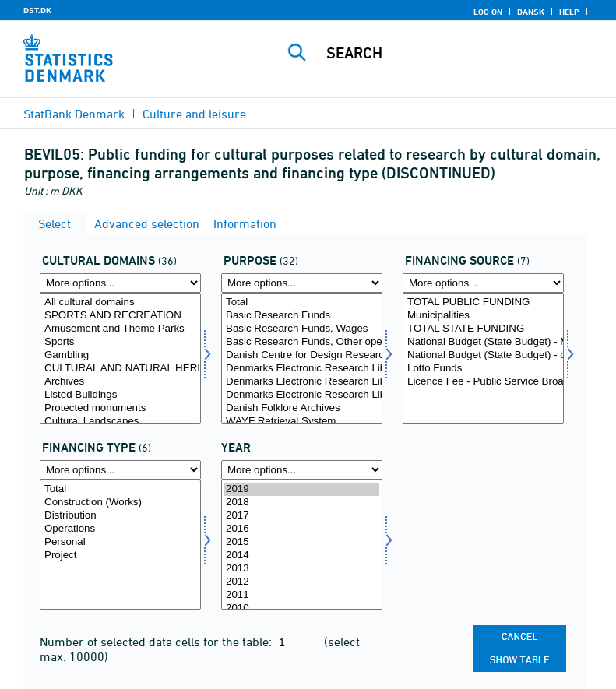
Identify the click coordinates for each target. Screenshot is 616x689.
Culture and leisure (194, 114)
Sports (120, 342)
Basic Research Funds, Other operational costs (302, 342)
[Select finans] (483, 358)
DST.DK (37, 10)
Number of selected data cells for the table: (157, 642)
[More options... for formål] (302, 283)
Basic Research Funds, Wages (302, 329)
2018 (302, 503)
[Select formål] (302, 358)
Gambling (120, 355)
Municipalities (483, 316)
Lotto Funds (483, 369)
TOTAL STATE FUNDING (483, 329)
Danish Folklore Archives (302, 408)
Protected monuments (120, 408)
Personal (120, 542)
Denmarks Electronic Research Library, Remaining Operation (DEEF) (302, 395)
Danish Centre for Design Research (302, 355)
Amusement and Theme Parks (120, 329)
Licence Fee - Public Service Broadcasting (483, 382)
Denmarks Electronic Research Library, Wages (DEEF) (302, 369)
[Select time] (302, 545)
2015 (302, 542)
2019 (302, 489)
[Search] (461, 53)
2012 (302, 582)
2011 (302, 595)
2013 (302, 569)
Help (569, 12)
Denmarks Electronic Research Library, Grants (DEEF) (302, 382)
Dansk (531, 12)
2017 (302, 516)
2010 (302, 608)
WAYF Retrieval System (302, 422)
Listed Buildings (120, 395)
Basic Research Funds (302, 316)
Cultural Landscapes (120, 422)
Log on (488, 12)
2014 (302, 555)
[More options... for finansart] (120, 470)
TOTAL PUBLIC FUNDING (483, 302)
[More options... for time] (302, 470)
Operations (120, 529)
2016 (302, 529)
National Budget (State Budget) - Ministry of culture (483, 342)
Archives (120, 382)
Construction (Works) (120, 503)
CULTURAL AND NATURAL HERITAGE (120, 369)
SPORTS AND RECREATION (120, 316)
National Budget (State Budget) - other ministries (483, 355)
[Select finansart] (120, 545)
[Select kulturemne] (120, 358)
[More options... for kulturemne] (120, 283)
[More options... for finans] (483, 283)
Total (302, 302)
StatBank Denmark (74, 114)
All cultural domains (120, 302)
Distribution (120, 516)
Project (120, 555)
